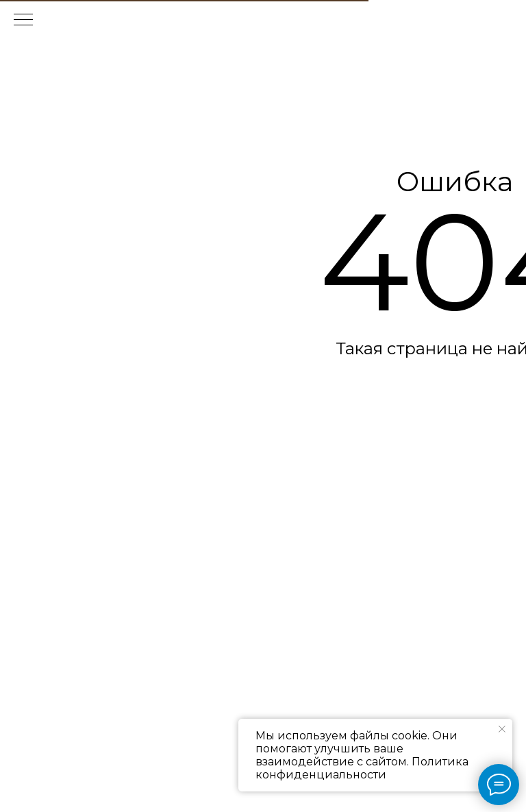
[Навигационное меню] (23, 21)
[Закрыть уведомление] (502, 729)
